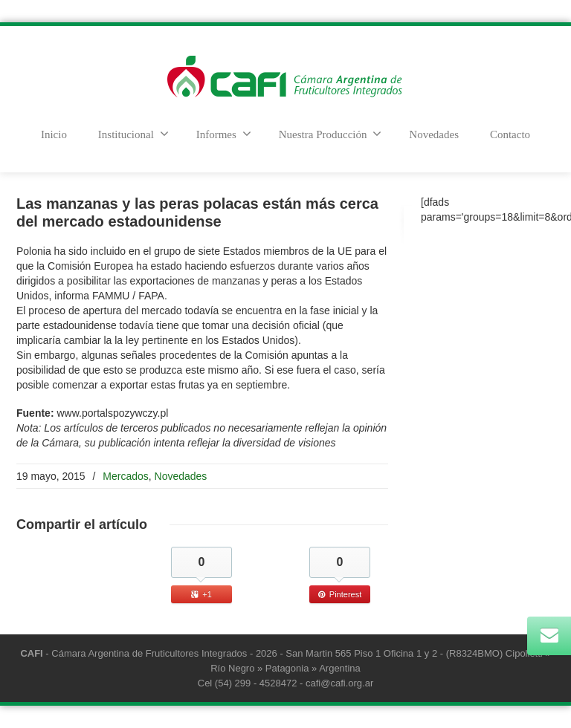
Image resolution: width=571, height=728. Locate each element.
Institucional (133, 134)
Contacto (510, 134)
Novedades (434, 134)
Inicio (54, 134)
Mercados (125, 476)
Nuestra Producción (330, 134)
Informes (224, 134)
